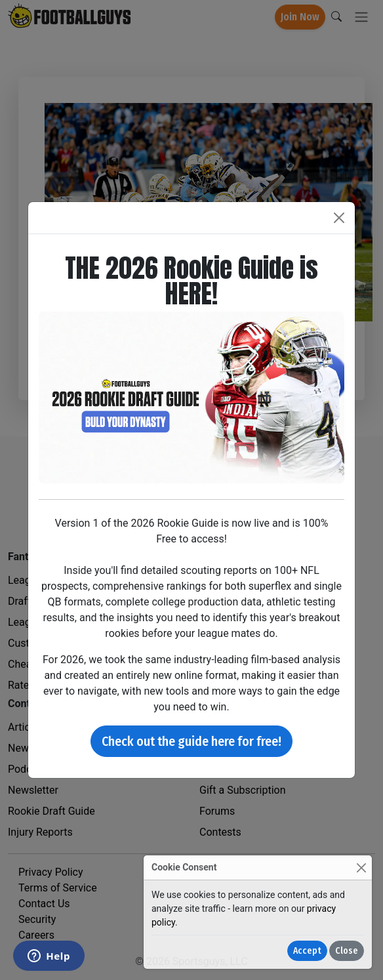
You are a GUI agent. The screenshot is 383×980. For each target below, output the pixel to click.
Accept (307, 951)
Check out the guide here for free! (191, 741)
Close (347, 951)
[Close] (361, 868)
